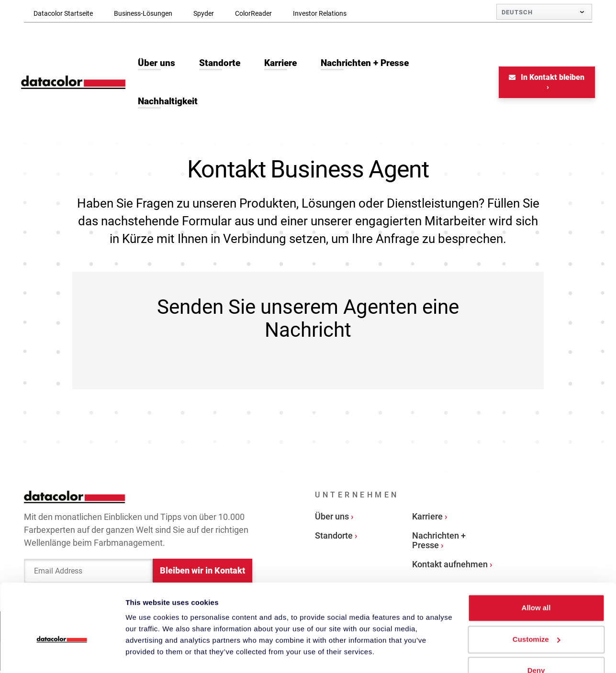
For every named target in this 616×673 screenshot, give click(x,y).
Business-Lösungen (143, 13)
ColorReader (253, 13)
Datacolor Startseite (63, 13)
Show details (148, 654)
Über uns (332, 518)
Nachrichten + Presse (439, 542)
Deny (536, 646)
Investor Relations (320, 13)
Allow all (536, 584)
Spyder (204, 13)
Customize (537, 615)
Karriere (427, 518)
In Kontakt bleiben (544, 79)
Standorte (334, 537)
